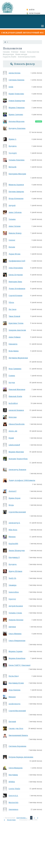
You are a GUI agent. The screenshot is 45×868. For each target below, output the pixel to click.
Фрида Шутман (15, 571)
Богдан (12, 382)
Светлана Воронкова (17, 746)
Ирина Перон (15, 498)
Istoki (11, 87)
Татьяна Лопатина (17, 160)
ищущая (12, 627)
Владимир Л (14, 557)
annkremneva (15, 704)
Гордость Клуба (10, 57)
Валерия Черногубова (18, 459)
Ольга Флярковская (17, 641)
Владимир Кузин (16, 683)
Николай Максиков (17, 389)
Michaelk (12, 167)
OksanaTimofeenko (17, 424)
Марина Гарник (16, 651)
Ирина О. (13, 139)
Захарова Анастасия (17, 330)
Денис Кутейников (17, 289)
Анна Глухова (15, 226)
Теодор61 (13, 153)
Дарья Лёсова (15, 254)
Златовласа (13, 809)
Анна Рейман (15, 337)
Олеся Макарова (16, 768)
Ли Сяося (12, 309)
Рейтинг (15, 52)
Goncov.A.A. (13, 795)
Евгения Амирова (16, 192)
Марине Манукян (16, 452)
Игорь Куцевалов (16, 198)
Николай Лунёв (15, 396)
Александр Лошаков (17, 469)
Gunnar (12, 240)
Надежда (13, 146)
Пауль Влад (14, 676)
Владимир (13, 775)
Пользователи (33, 52)
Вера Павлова (15, 690)
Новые (23, 52)
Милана (12, 537)
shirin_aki (13, 431)
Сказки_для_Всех (16, 728)
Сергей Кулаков (15, 295)
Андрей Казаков (16, 606)
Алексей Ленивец (16, 410)
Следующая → (22, 818)
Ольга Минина (15, 634)
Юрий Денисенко (16, 94)
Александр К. (14, 523)
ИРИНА (12, 782)
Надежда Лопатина (17, 128)
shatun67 (13, 491)
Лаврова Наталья (16, 620)
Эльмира (13, 585)
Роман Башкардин (17, 101)
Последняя (11, 820)
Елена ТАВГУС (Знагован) (20, 665)
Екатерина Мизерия (17, 174)
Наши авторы (21, 54)
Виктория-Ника (15, 282)
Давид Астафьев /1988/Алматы (22, 480)
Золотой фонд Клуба (27, 57)
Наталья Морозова (17, 121)
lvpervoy (12, 599)
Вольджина (14, 351)
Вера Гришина (15, 369)
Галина (12, 376)
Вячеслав (13, 417)
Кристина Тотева (16, 323)
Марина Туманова (17, 108)
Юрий (11, 438)
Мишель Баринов (16, 185)
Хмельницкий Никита (18, 735)
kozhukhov (13, 403)
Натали (12, 247)
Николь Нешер (15, 233)
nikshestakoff (14, 445)
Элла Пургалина (16, 268)
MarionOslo (13, 802)
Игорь (11, 505)
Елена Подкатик (16, 275)
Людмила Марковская (18, 358)
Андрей (12, 205)
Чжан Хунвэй (14, 316)
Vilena (11, 302)
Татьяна (12, 219)
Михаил (12, 697)
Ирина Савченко (16, 114)
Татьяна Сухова (15, 613)
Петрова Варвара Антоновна (21, 757)
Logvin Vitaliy (14, 789)
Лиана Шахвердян (17, 550)
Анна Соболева (15, 212)
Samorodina (14, 592)
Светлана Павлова (16, 80)
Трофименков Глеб (17, 261)
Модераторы (8, 54)
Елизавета (13, 344)
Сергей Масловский (17, 512)
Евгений (12, 721)
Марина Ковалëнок (17, 658)
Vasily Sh (12, 578)
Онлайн (6, 52)
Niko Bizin (13, 530)
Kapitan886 (13, 544)
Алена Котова (15, 73)
